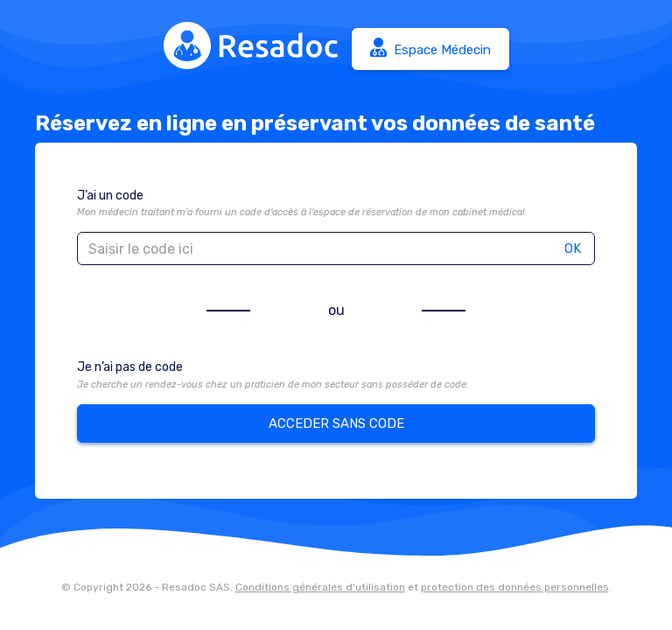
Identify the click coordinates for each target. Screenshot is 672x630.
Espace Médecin (430, 48)
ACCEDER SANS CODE (336, 423)
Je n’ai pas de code (130, 367)
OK (573, 248)
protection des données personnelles (515, 587)
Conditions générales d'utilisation (320, 587)
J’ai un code (110, 196)
